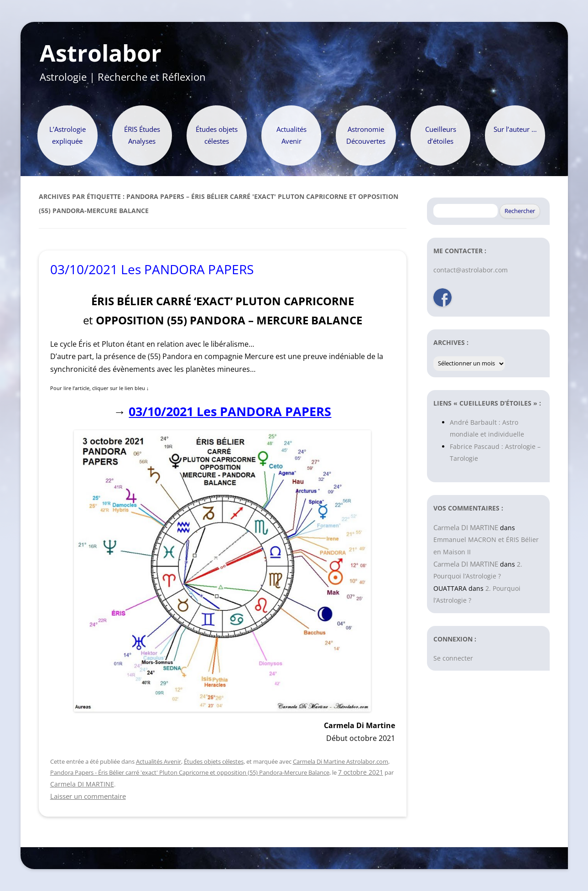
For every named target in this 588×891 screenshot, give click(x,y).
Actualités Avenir (291, 135)
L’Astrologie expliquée (68, 135)
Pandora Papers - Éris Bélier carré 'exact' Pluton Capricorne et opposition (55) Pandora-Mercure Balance (190, 772)
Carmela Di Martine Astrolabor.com (341, 761)
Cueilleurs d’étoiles (441, 135)
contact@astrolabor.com (471, 270)
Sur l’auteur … (515, 129)
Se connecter (453, 658)
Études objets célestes (217, 135)
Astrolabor (101, 53)
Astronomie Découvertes (366, 135)
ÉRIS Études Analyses (142, 135)
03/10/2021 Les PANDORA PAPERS (152, 269)
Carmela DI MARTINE (82, 784)
